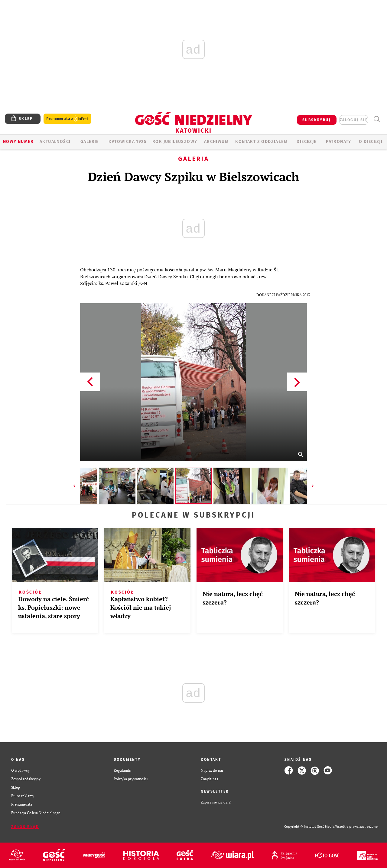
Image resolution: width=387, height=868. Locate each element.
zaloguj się (354, 120)
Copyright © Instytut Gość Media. (310, 827)
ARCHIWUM (216, 142)
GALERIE (90, 142)
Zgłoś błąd (25, 827)
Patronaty (339, 142)
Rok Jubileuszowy (175, 142)
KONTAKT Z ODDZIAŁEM (261, 142)
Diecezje (306, 142)
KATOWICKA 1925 (127, 142)
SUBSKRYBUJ (317, 120)
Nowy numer (18, 142)
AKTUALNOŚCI (55, 142)
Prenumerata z (67, 119)
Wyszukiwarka (377, 119)
